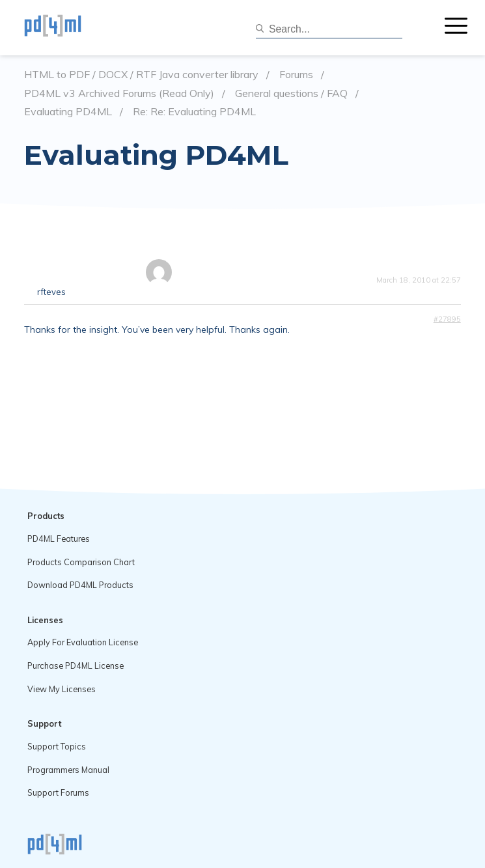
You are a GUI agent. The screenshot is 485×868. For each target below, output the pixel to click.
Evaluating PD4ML (68, 112)
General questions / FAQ (291, 93)
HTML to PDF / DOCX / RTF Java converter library (141, 75)
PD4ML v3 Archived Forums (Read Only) (119, 93)
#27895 (447, 319)
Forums (296, 75)
